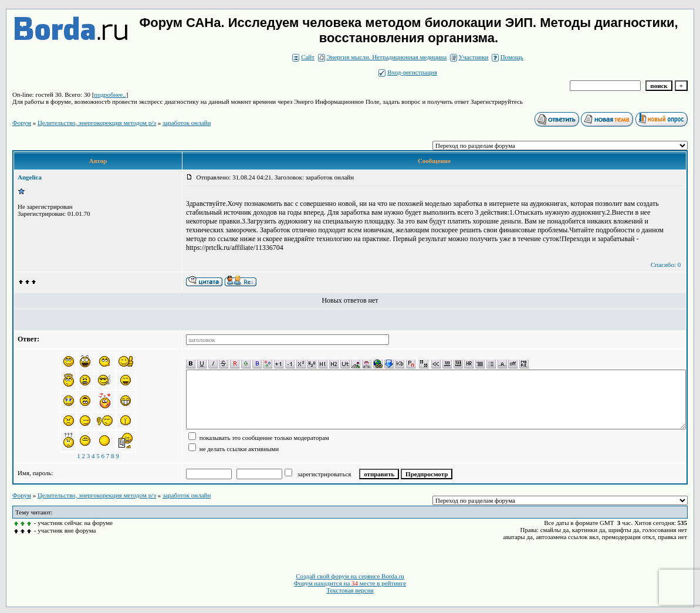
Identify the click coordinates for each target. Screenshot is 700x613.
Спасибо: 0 (666, 265)
